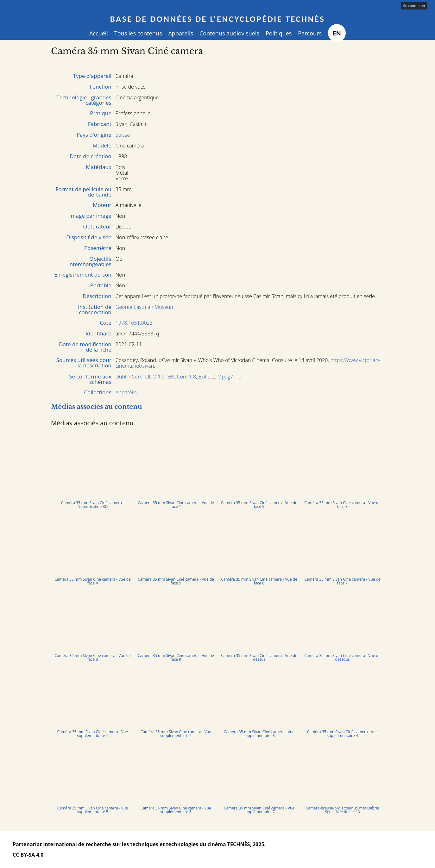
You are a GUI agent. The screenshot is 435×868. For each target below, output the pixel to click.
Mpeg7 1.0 (230, 377)
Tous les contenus (138, 33)
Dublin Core (129, 377)
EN (337, 33)
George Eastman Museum (145, 307)
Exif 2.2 (207, 377)
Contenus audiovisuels (229, 33)
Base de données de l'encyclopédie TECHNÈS (217, 19)
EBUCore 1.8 (182, 377)
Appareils (181, 33)
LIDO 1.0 (155, 377)
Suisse (123, 135)
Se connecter (414, 6)
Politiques (279, 33)
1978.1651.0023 (134, 323)
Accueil (99, 33)
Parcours (310, 33)
